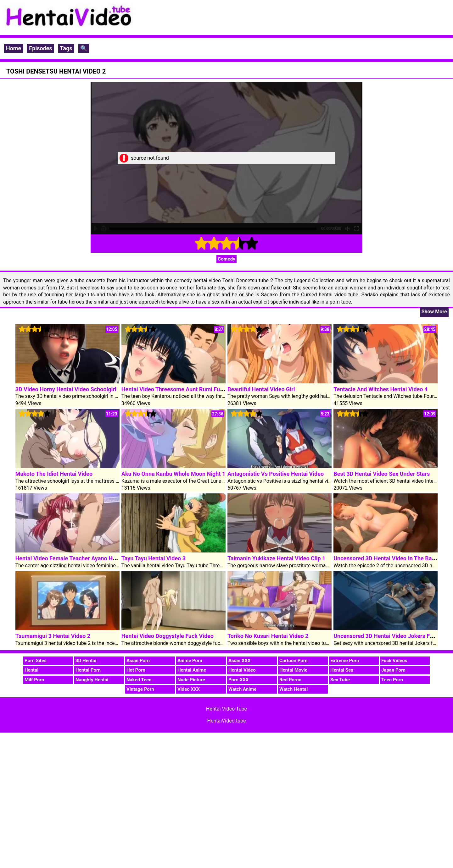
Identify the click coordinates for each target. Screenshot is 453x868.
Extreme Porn (345, 661)
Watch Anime (242, 689)
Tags (66, 48)
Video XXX (189, 689)
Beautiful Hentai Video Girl (261, 389)
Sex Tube (340, 680)
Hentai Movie (293, 670)
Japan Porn (393, 670)
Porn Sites (36, 661)
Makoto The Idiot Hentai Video (54, 474)
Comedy (226, 259)
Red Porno (290, 680)
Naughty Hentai (92, 680)
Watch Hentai (294, 689)
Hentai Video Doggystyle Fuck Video (168, 636)
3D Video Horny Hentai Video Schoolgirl (66, 389)
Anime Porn (190, 661)
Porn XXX (238, 680)
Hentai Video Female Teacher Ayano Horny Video (78, 558)
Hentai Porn (88, 670)
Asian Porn (138, 661)
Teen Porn (392, 680)
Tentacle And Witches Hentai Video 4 (380, 389)
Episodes (41, 48)
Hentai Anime (192, 670)
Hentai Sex (342, 670)
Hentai (31, 670)
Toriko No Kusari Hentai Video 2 (268, 636)
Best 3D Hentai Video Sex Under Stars (382, 474)
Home (14, 48)
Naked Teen (139, 680)
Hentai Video (242, 670)
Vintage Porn (140, 689)
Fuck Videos (394, 661)
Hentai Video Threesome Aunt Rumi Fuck (174, 389)
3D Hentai (86, 661)
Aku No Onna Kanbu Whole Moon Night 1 (173, 474)
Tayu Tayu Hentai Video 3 (154, 558)
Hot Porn (136, 670)
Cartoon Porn (294, 661)
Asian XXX (239, 661)
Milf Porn (34, 680)
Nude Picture (191, 680)
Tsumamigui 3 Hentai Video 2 (53, 636)
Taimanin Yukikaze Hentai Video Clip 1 (276, 558)
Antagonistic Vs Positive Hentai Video (276, 474)
